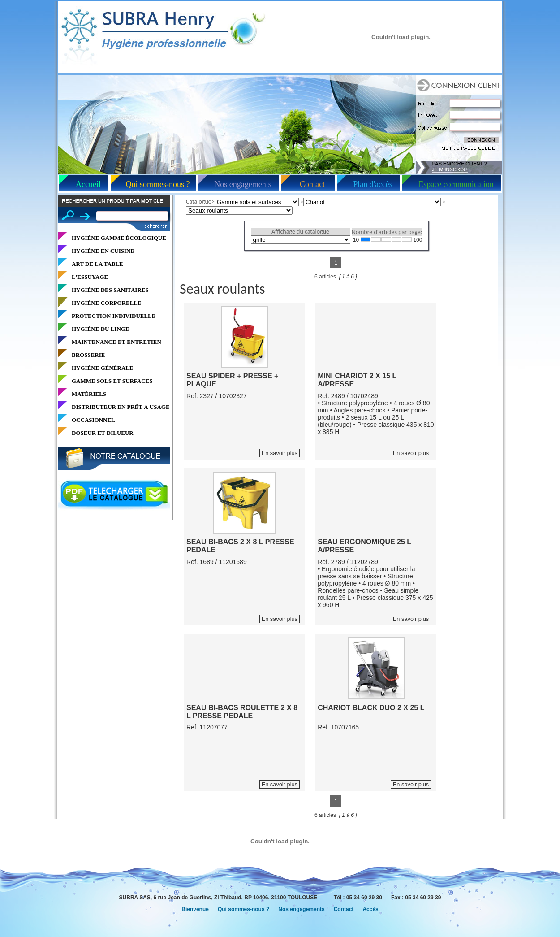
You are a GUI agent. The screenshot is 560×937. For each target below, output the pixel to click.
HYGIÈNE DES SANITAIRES (110, 290)
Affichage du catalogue (300, 232)
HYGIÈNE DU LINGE (101, 329)
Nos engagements (243, 184)
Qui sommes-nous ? (158, 184)
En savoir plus (280, 453)
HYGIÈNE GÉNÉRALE (103, 368)
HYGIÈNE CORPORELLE (107, 303)
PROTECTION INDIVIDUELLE (114, 316)
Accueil (88, 184)
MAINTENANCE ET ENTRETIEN (116, 342)
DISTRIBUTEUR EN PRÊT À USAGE (121, 407)
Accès (370, 909)
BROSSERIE (88, 355)
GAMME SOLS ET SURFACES (112, 381)
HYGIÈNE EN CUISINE (103, 251)
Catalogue (199, 202)
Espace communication (456, 184)
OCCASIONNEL (93, 420)
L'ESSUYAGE (90, 277)
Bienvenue (195, 909)
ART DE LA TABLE (97, 264)
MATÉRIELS (89, 394)
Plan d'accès (373, 184)
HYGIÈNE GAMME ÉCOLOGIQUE (119, 238)
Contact (312, 184)
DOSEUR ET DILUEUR (103, 433)
